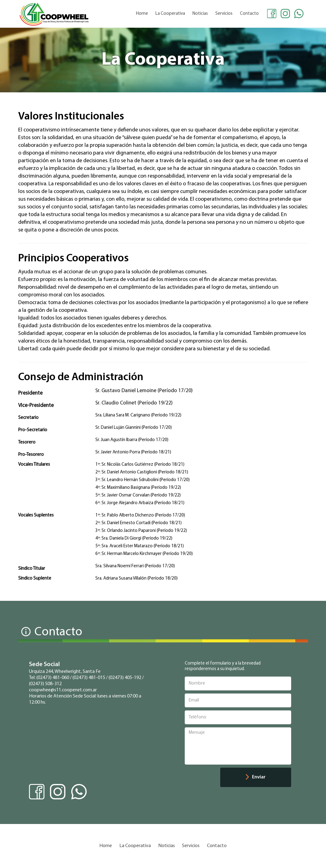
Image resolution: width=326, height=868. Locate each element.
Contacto (249, 14)
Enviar (256, 777)
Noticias (200, 14)
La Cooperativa (170, 14)
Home (142, 14)
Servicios (224, 14)
